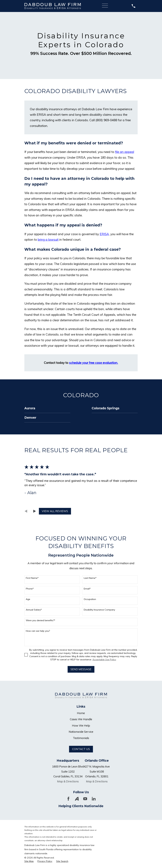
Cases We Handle (81, 719)
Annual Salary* (34, 610)
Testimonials (81, 738)
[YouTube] (85, 799)
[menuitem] (47, 408)
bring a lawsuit (48, 240)
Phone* (30, 589)
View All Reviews (55, 511)
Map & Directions (68, 781)
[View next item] (35, 511)
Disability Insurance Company (99, 610)
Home (81, 713)
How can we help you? (38, 631)
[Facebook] (68, 799)
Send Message (81, 669)
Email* (87, 589)
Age (28, 599)
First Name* (32, 578)
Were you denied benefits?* (40, 620)
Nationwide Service (81, 732)
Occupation (90, 599)
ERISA (104, 234)
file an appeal (125, 152)
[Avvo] (77, 799)
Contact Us (81, 749)
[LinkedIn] (94, 799)
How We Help (81, 725)
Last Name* (90, 578)
